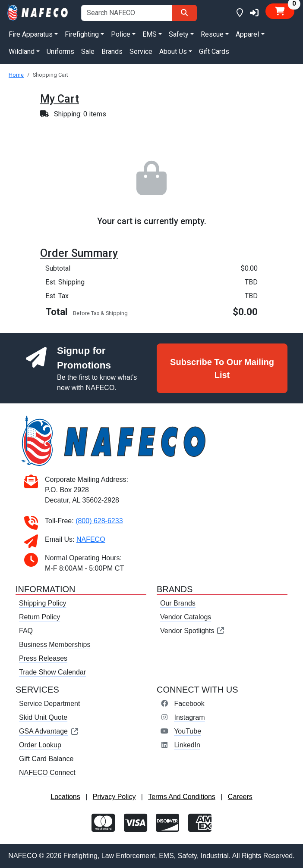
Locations (65, 797)
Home (16, 75)
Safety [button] (179, 34)
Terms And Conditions (182, 797)
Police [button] (121, 34)
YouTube (188, 731)
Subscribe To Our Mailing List (222, 368)
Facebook (189, 704)
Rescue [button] (212, 34)
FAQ (26, 631)
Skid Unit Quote (43, 717)
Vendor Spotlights (193, 631)
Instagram (189, 717)
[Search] (184, 13)
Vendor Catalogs (186, 617)
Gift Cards (214, 52)
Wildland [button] (22, 52)
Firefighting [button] (82, 34)
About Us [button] (173, 52)
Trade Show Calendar (52, 672)
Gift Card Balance (46, 759)
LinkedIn (187, 745)
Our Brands (178, 603)
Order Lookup (40, 745)
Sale (88, 52)
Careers (240, 797)
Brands (112, 52)
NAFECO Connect (47, 773)
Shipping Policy (43, 603)
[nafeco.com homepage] (38, 12)
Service (141, 52)
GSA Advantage (49, 731)
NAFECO (91, 539)
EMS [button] (150, 34)
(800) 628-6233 (99, 521)
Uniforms (60, 52)
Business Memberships (55, 645)
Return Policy (39, 617)
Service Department (49, 704)
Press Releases (43, 658)
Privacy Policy (114, 797)
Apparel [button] (247, 34)
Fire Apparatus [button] (31, 34)
